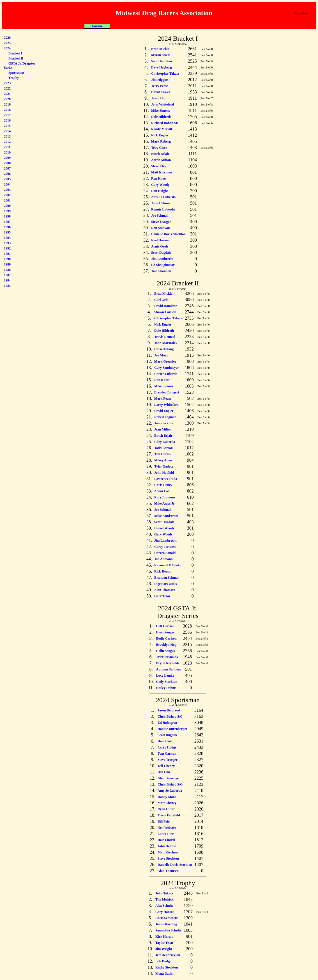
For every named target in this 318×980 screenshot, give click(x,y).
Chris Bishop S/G (170, 784)
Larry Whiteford (166, 405)
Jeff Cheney (166, 766)
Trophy (14, 78)
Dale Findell (166, 840)
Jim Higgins (160, 80)
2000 (7, 206)
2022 (7, 88)
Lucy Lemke (165, 676)
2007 (7, 168)
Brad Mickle (160, 49)
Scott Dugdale (161, 253)
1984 (7, 280)
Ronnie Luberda (163, 209)
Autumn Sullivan (169, 669)
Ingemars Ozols (165, 584)
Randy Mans (167, 797)
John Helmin (160, 203)
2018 (7, 110)
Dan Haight (160, 191)
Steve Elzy (159, 166)
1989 (7, 264)
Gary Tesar (162, 596)
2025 (7, 43)
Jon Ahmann (163, 559)
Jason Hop (159, 98)
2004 (7, 184)
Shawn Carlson (165, 312)
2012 (7, 142)
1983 (7, 286)
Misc (172, 26)
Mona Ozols (164, 974)
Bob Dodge (163, 961)
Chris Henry (163, 485)
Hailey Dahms (166, 688)
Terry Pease (160, 86)
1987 (7, 275)
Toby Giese (159, 148)
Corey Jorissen (165, 547)
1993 (7, 243)
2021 (7, 94)
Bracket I (15, 53)
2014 (7, 131)
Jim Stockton (164, 423)
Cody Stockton (167, 682)
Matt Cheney (167, 803)
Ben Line (164, 772)
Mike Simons (161, 111)
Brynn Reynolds (168, 663)
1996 (7, 227)
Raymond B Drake (168, 565)
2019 (7, 104)
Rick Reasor (163, 571)
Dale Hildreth (161, 117)
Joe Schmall (160, 216)
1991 (7, 254)
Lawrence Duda (166, 479)
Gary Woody (160, 185)
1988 (7, 270)
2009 (7, 158)
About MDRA (96, 26)
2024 (7, 48)
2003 (7, 190)
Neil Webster (167, 828)
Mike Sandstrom (166, 516)
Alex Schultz (164, 906)
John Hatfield (164, 473)
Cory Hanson (165, 912)
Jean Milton (163, 429)
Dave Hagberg (162, 67)
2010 (7, 152)
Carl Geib (161, 300)
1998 (7, 216)
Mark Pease (163, 399)
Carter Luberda (166, 374)
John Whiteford (163, 104)
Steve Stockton (168, 858)
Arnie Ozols (160, 246)
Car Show (197, 26)
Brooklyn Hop (166, 645)
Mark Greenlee (165, 361)
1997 (7, 222)
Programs (121, 26)
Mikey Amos (163, 460)
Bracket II (16, 58)
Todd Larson (163, 448)
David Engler (161, 92)
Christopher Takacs (165, 74)
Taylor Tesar (164, 943)
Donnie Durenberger (172, 729)
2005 (7, 179)
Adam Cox (162, 491)
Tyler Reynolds (167, 657)
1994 (7, 238)
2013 (7, 136)
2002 (7, 195)
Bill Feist (164, 821)
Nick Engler (160, 135)
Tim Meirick (164, 899)
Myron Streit (161, 55)
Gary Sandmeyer (167, 368)
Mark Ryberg (161, 141)
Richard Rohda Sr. (165, 123)
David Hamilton (166, 306)
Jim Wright (164, 949)
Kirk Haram (164, 937)
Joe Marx (161, 355)
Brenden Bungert (167, 392)
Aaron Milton (161, 160)
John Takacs (164, 893)
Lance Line (166, 834)
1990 (7, 259)
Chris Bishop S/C (170, 716)
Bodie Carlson (166, 638)
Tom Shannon (161, 271)
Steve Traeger (161, 222)
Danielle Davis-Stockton (168, 234)
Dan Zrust (165, 741)
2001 (7, 200)
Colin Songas (166, 651)
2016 (7, 120)
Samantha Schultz (168, 930)
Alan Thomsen (165, 590)
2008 (7, 163)
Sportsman (16, 73)
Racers (147, 26)
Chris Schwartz (167, 918)
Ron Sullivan (160, 228)
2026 (7, 38)
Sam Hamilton (162, 61)
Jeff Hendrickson (168, 955)
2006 (7, 174)
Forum (222, 26)
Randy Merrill (162, 129)
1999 (7, 211)
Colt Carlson (165, 626)
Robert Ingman (165, 417)
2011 (7, 147)
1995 (7, 232)
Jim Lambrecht (162, 259)
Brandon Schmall (167, 578)
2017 (7, 115)
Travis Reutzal (165, 337)
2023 (7, 83)
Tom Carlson (167, 754)
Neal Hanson (160, 240)
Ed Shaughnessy (163, 265)
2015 (7, 126)
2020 (7, 99)
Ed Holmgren (167, 723)
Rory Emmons (165, 497)
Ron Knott (159, 178)
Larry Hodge (167, 747)
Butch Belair (160, 154)
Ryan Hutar (166, 809)
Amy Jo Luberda (163, 197)
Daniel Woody (164, 528)
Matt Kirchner (162, 172)
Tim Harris (162, 454)
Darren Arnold (165, 553)
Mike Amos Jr (164, 503)
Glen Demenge (168, 778)
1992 (7, 248)
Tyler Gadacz (164, 466)
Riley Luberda (165, 442)
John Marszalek (166, 343)
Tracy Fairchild (169, 815)
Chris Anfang (164, 349)
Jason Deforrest (169, 710)
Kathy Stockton (167, 967)
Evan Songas (165, 632)
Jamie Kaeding (166, 924)
